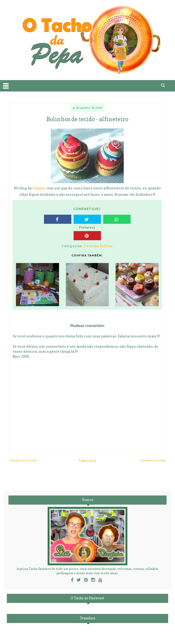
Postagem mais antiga (153, 460)
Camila (39, 188)
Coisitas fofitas (98, 246)
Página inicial (87, 461)
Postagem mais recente (23, 460)
